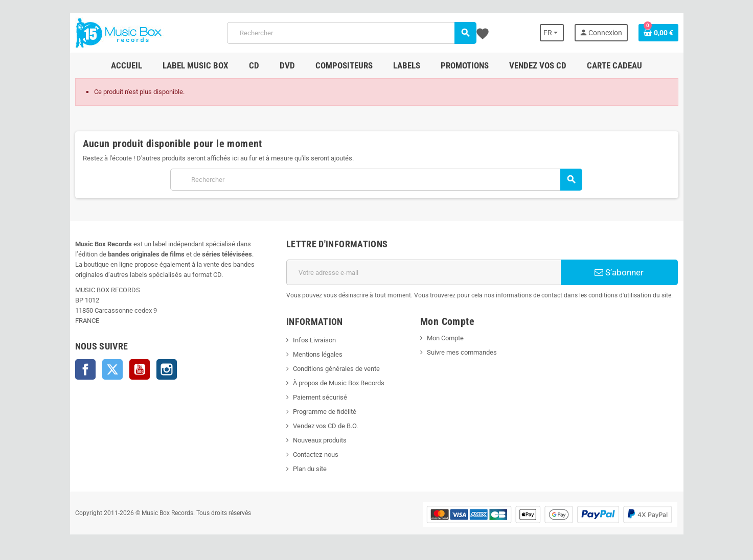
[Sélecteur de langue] (552, 33)
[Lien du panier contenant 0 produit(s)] (658, 33)
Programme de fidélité (325, 412)
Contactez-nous (316, 454)
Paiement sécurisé (320, 397)
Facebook (85, 369)
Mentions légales (318, 354)
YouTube (140, 369)
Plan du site (310, 469)
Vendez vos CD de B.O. (325, 426)
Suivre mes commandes (462, 352)
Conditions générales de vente (336, 369)
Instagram (167, 369)
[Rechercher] (351, 33)
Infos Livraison (314, 340)
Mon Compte (445, 338)
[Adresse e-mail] (424, 272)
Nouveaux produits (320, 440)
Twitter (112, 369)
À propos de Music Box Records (339, 383)
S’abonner (619, 272)
